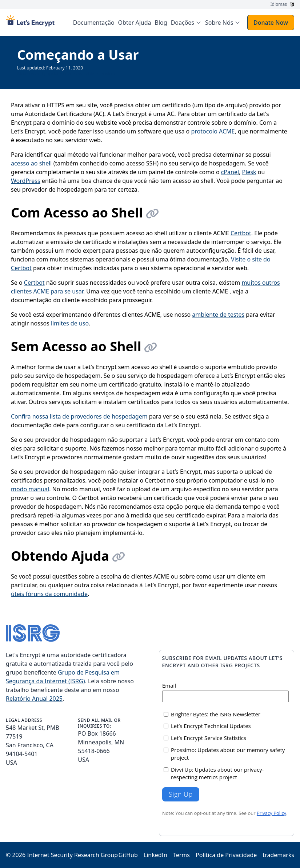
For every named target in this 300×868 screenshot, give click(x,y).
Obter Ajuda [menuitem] (135, 23)
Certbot (241, 233)
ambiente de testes (218, 315)
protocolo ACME (213, 131)
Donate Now (271, 23)
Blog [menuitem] (161, 23)
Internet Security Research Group (72, 855)
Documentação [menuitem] (94, 23)
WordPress (26, 181)
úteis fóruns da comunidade (49, 594)
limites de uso (70, 323)
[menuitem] (186, 23)
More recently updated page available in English (66, 74)
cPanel (230, 172)
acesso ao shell (31, 163)
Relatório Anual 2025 (34, 699)
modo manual (30, 489)
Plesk (249, 172)
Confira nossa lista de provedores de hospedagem (79, 416)
